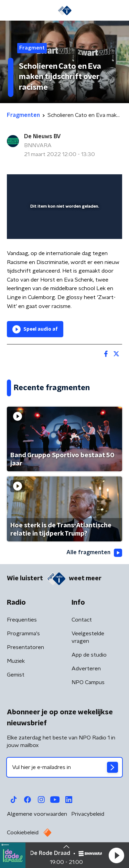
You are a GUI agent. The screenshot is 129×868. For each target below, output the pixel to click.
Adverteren (86, 669)
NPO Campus (88, 682)
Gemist (16, 675)
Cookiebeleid (23, 833)
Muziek (16, 661)
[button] (116, 855)
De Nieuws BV (42, 136)
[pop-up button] (85, 184)
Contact (82, 620)
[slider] (63, 227)
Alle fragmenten (94, 553)
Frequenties (22, 620)
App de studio (89, 655)
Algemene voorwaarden (37, 814)
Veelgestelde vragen (88, 637)
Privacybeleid (88, 814)
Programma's (23, 634)
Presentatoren (25, 647)
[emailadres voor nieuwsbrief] (64, 767)
